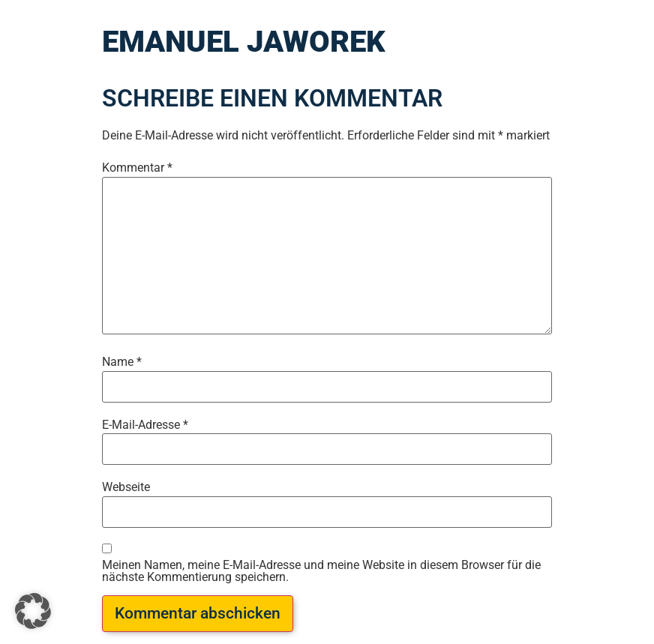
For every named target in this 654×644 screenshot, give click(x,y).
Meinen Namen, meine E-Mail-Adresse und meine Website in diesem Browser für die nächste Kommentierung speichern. (321, 571)
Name (122, 362)
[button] (33, 611)
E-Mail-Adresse (145, 425)
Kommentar (137, 168)
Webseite (126, 487)
